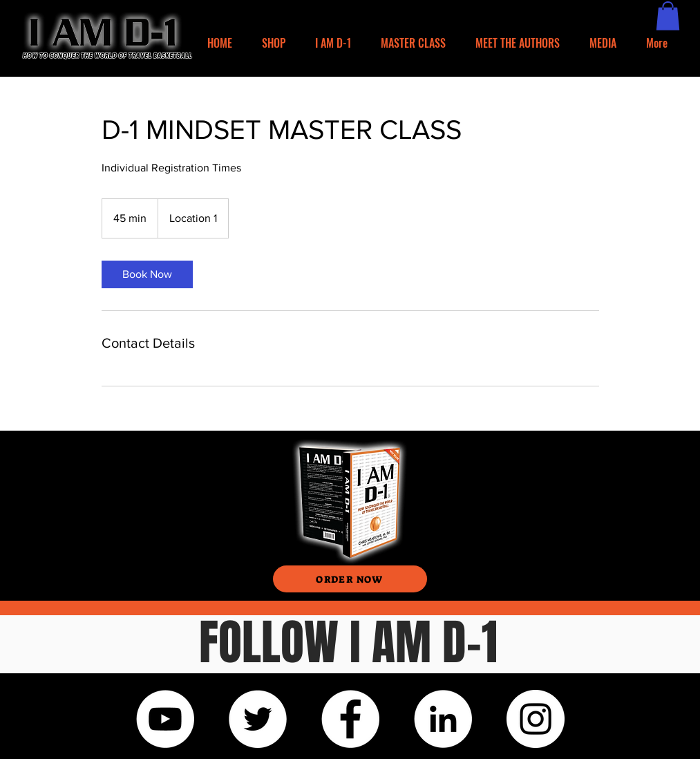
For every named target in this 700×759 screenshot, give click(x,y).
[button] (668, 16)
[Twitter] (258, 719)
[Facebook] (350, 719)
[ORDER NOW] (350, 579)
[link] (147, 274)
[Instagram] (536, 719)
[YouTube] (165, 719)
